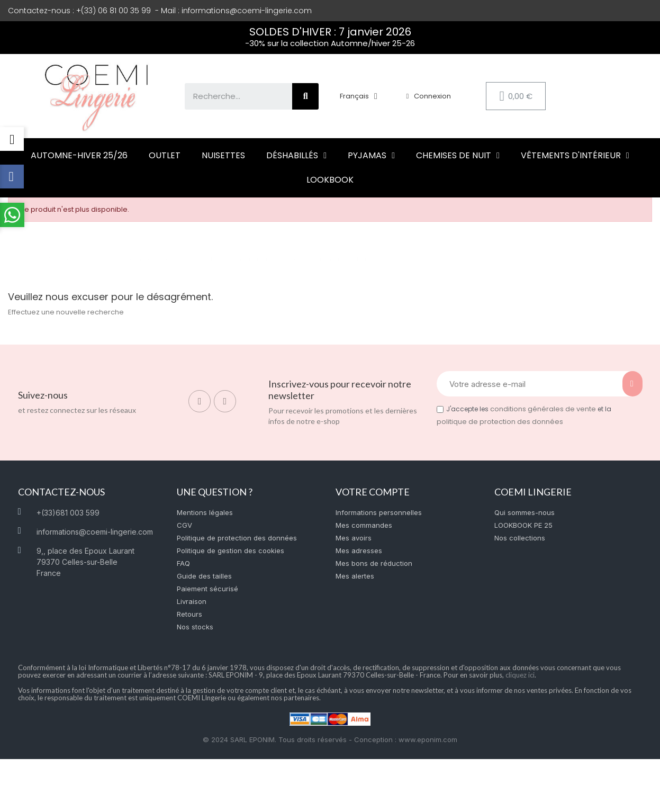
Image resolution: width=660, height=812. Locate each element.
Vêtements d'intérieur (575, 156)
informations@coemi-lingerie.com (247, 11)
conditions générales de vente (543, 409)
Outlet (165, 155)
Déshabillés (296, 156)
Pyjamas (371, 156)
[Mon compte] (428, 96)
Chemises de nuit (458, 156)
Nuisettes (223, 155)
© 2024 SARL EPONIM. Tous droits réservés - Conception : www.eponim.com (330, 739)
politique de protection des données (500, 422)
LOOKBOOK (330, 180)
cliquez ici (520, 675)
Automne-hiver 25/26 (79, 155)
